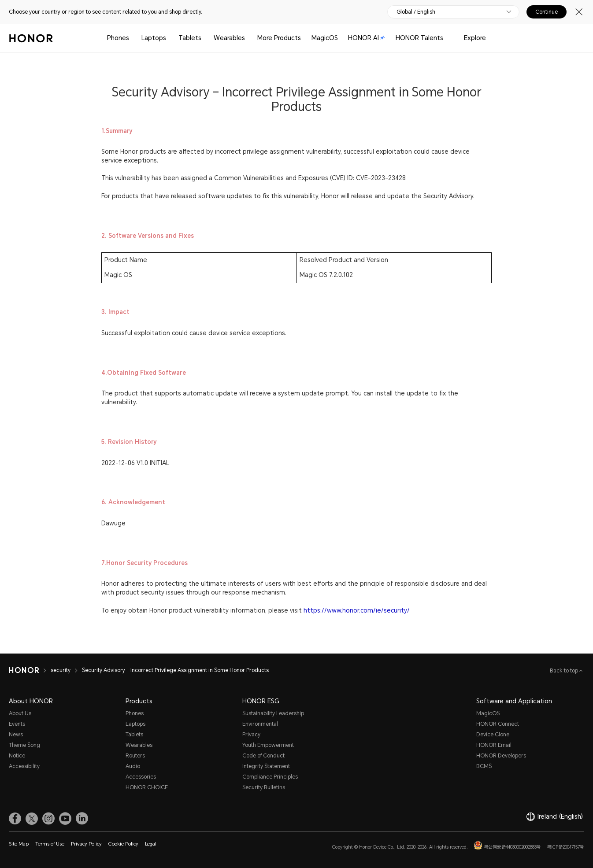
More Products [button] (279, 38)
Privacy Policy (86, 844)
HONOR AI (367, 38)
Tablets (190, 38)
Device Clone (493, 735)
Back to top (565, 671)
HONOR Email (494, 745)
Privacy (251, 735)
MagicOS (325, 38)
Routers (135, 756)
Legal (151, 844)
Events (17, 724)
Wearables (229, 38)
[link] (15, 819)
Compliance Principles (270, 777)
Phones (118, 38)
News (16, 735)
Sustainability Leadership (273, 713)
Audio (133, 766)
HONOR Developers (501, 756)
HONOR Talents (419, 38)
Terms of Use (50, 844)
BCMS (484, 766)
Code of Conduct (263, 756)
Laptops (154, 38)
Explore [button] (475, 38)
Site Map (19, 844)
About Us (20, 713)
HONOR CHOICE (147, 787)
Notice (17, 756)
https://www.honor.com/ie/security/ (357, 611)
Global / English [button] (416, 12)
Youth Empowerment (268, 745)
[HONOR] (30, 670)
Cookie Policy (123, 844)
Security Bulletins (264, 787)
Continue (547, 12)
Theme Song (24, 745)
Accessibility (24, 766)
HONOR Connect (498, 724)
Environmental (260, 724)
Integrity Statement (266, 766)
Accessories (141, 777)
